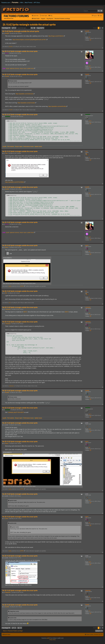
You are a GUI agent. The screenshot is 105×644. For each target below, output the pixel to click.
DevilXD (87, 31)
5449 (90, 429)
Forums (15, 2)
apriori (87, 245)
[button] (103, 28)
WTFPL (22, 286)
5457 (90, 66)
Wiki (22, 3)
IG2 (86, 291)
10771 (90, 121)
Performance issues (29, 147)
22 (89, 297)
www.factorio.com (9, 18)
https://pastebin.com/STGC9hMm (15, 182)
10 (89, 596)
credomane (88, 307)
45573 (25, 312)
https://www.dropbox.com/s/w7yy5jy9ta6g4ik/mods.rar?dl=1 (29, 40)
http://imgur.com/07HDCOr (56, 36)
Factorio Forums (16, 16)
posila (87, 423)
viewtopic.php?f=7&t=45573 (16, 412)
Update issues (38, 147)
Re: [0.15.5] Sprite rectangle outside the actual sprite (20, 74)
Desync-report (19, 147)
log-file (8, 68)
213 (89, 37)
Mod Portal (28, 3)
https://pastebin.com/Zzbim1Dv (25, 94)
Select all (13, 121)
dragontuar (88, 590)
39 (89, 157)
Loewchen (88, 114)
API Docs (37, 3)
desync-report (23, 68)
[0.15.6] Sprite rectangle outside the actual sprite (29, 24)
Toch (86, 151)
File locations (11, 147)
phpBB (48, 638)
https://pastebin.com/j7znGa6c (26, 103)
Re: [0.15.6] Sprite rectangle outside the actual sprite (20, 187)
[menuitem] (43, 16)
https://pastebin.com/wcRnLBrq (57, 106)
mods (10, 286)
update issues (30, 68)
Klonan (87, 60)
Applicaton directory (14, 68)
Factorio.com (6, 3)
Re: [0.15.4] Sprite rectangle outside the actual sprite (20, 51)
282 (89, 251)
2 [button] (101, 28)
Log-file (4, 147)
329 (89, 313)
